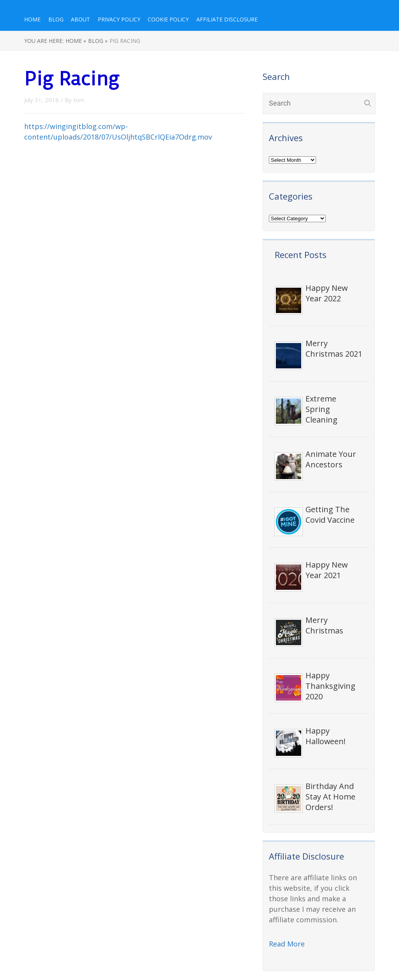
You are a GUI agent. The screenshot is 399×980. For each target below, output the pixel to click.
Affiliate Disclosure (227, 19)
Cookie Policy (168, 19)
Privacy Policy (119, 19)
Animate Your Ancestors (331, 459)
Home (32, 19)
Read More (287, 944)
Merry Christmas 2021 (334, 348)
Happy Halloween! (326, 736)
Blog (56, 19)
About (80, 19)
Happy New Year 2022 (327, 293)
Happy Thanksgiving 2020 (330, 686)
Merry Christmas (324, 625)
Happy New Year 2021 (327, 570)
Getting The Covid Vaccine (330, 515)
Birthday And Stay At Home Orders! (330, 797)
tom (79, 100)
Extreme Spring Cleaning (321, 409)
